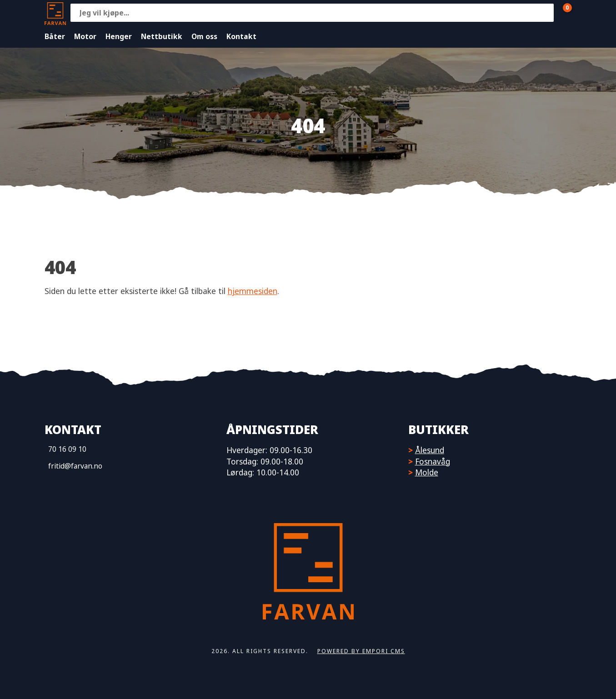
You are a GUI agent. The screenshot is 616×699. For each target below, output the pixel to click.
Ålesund (430, 450)
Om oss (204, 36)
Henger (119, 36)
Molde (427, 472)
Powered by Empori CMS (361, 651)
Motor (85, 36)
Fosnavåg (433, 461)
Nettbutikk (162, 36)
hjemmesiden (253, 291)
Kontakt (241, 36)
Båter (55, 36)
